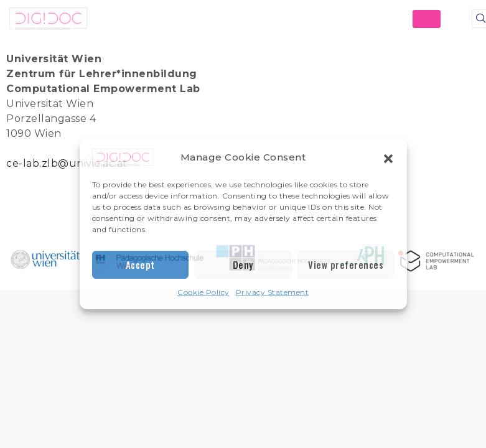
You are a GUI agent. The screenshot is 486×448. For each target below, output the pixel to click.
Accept (140, 264)
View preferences (346, 264)
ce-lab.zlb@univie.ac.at (67, 163)
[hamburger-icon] (427, 19)
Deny (243, 264)
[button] (388, 157)
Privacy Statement (273, 292)
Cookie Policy (203, 292)
